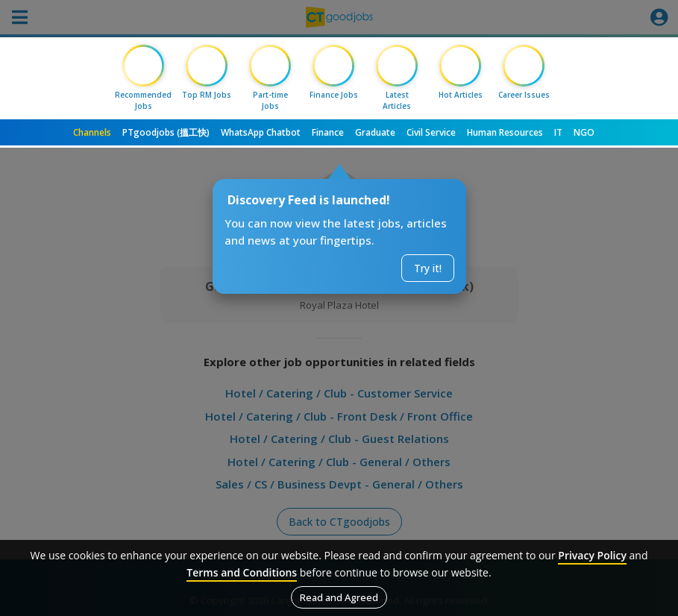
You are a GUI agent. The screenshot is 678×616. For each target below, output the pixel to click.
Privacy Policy (592, 555)
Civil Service (431, 132)
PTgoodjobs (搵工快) (166, 132)
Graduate (375, 132)
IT (558, 132)
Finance (328, 132)
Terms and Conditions (242, 572)
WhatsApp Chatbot (261, 132)
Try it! (428, 268)
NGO (584, 132)
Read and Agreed (339, 597)
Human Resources (505, 132)
